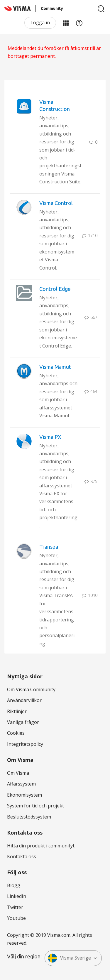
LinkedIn (17, 896)
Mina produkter (66, 23)
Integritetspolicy (25, 744)
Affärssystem (21, 784)
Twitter (15, 907)
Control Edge (55, 289)
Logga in (40, 22)
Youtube (16, 918)
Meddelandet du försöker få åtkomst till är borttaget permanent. (54, 52)
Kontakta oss (22, 856)
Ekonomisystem (24, 795)
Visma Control (56, 203)
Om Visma (18, 773)
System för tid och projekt (35, 806)
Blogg (14, 885)
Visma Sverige (69, 958)
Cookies (16, 733)
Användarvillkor (24, 700)
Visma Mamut (55, 367)
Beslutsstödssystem (29, 817)
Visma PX (50, 437)
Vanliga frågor (23, 722)
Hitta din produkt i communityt (41, 846)
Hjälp (79, 23)
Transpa (49, 547)
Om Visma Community (31, 689)
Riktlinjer (17, 711)
